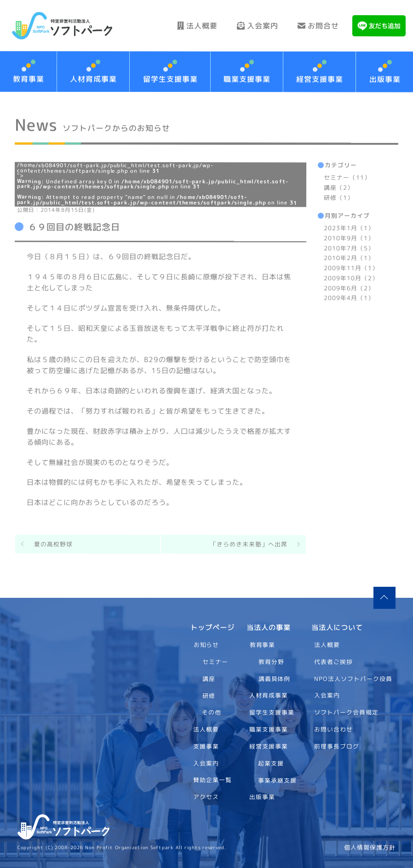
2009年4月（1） (349, 298)
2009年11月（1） (351, 268)
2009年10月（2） (351, 278)
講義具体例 (275, 678)
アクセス (206, 797)
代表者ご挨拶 (334, 661)
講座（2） (339, 187)
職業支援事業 (247, 79)
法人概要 (197, 26)
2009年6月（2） (349, 288)
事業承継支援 (277, 780)
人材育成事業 (93, 79)
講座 (208, 678)
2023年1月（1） (349, 228)
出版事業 (262, 797)
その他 (212, 712)
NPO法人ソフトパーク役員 (354, 678)
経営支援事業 (320, 79)
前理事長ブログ (337, 746)
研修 (208, 695)
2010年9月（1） (349, 238)
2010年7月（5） (349, 248)
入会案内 (258, 26)
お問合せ (318, 26)
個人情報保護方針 (370, 848)
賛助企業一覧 (212, 780)
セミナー (215, 662)
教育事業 (263, 645)
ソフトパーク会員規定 (347, 712)
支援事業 (206, 746)
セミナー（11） (347, 177)
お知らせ (206, 645)
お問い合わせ (334, 729)
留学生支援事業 (170, 79)
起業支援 (271, 763)
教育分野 (271, 662)
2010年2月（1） (349, 258)
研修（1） (339, 197)
